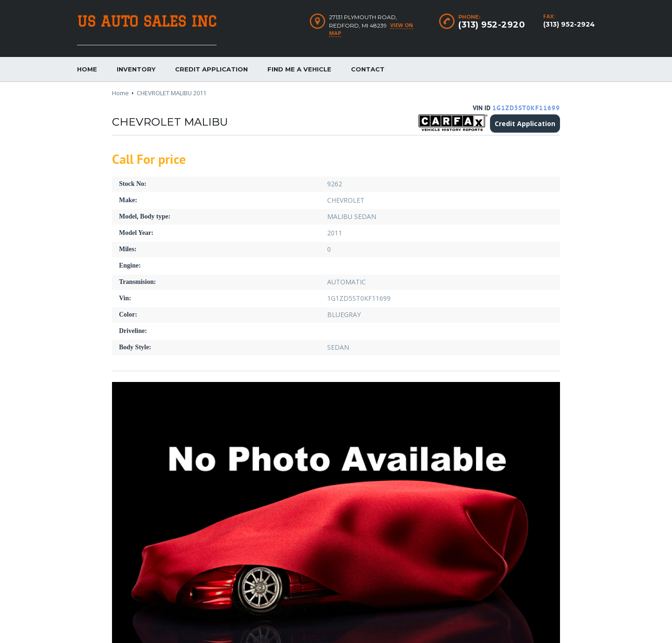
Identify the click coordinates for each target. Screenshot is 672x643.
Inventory (136, 69)
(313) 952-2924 (569, 24)
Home (87, 69)
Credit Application (211, 69)
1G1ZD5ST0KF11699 (526, 108)
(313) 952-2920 (492, 25)
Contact (368, 69)
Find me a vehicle (299, 69)
